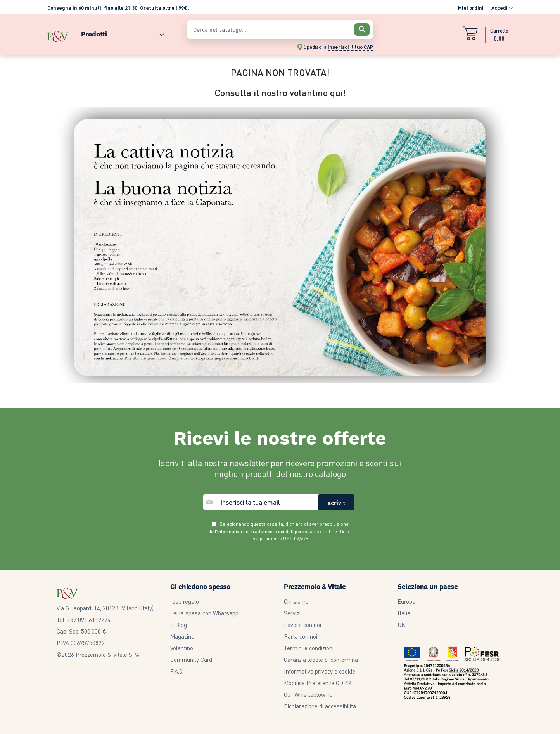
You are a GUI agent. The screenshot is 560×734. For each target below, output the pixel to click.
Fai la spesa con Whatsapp (204, 613)
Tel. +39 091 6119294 (84, 620)
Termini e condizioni (309, 648)
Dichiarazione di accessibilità (320, 706)
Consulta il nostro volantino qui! (280, 92)
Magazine (182, 636)
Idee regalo (185, 601)
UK (401, 625)
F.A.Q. (177, 671)
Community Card (191, 660)
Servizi (292, 613)
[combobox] (280, 29)
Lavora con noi (302, 625)
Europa (406, 601)
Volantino (182, 648)
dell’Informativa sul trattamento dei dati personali (262, 531)
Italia (404, 613)
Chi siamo (296, 601)
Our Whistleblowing (308, 694)
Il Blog (179, 625)
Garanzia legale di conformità (321, 660)
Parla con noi (301, 636)
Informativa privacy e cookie (320, 671)
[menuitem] (119, 32)
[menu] (113, 32)
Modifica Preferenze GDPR (317, 683)
